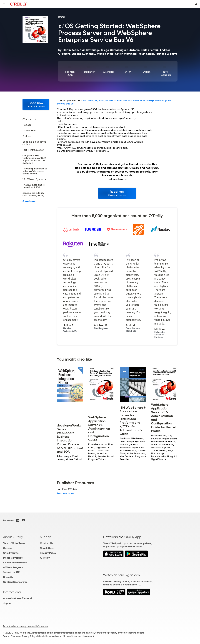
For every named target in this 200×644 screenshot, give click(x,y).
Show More (29, 201)
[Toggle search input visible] (196, 4)
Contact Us (46, 543)
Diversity (8, 577)
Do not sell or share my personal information (25, 626)
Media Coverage (13, 558)
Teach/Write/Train (14, 543)
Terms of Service (11, 636)
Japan (7, 603)
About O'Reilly (13, 537)
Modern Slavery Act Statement (78, 636)
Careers (8, 548)
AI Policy (45, 558)
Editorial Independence (49, 636)
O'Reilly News (11, 553)
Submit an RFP (11, 572)
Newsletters (47, 548)
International (12, 592)
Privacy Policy (48, 553)
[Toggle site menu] (4, 4)
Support (46, 537)
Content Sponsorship (15, 582)
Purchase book (65, 493)
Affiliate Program (13, 567)
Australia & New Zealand (17, 598)
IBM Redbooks (165, 73)
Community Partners (15, 563)
